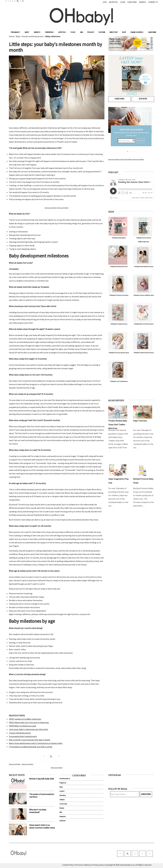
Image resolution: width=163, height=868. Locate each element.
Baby (27, 32)
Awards (142, 2)
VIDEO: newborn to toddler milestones (25, 719)
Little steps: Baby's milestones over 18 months (28, 729)
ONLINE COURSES (137, 32)
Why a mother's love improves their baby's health (30, 740)
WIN (81, 32)
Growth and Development (33, 36)
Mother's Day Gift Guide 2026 (42, 779)
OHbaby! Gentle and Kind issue (144, 353)
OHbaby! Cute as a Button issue (144, 295)
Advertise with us (65, 778)
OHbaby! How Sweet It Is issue (144, 266)
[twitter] (17, 1)
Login (123, 2)
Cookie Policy (68, 865)
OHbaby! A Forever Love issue (119, 295)
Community (63, 804)
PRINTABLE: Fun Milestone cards (22, 726)
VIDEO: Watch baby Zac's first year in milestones (29, 722)
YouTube (102, 32)
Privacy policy (98, 865)
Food (73, 32)
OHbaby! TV (153, 2)
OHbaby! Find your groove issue (119, 353)
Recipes (62, 808)
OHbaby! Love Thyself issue (119, 381)
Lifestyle (62, 32)
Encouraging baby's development (23, 736)
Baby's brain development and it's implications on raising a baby (36, 743)
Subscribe (132, 2)
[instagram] (135, 854)
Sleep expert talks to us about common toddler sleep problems (42, 828)
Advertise (113, 2)
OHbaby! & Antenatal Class (119, 266)
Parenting (50, 32)
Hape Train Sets (140, 421)
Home (12, 36)
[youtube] (150, 854)
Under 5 (37, 32)
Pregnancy (16, 32)
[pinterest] (142, 854)
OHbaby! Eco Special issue (119, 324)
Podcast (91, 32)
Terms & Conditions (83, 865)
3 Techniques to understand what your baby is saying (31, 747)
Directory (114, 32)
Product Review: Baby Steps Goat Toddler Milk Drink (118, 424)
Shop (124, 32)
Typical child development (20, 733)
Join (105, 2)
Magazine (63, 816)
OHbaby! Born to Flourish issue (144, 324)
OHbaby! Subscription (119, 238)
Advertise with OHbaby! (51, 208)
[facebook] (120, 854)
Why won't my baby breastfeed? (38, 811)
